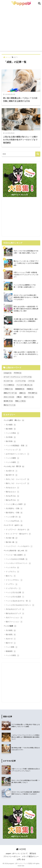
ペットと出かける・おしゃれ (16, 551)
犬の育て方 (12, 471)
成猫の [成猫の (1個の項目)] (22, 393)
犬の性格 (11, 437)
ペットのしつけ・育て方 (14, 467)
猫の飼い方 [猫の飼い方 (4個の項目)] (8, 401)
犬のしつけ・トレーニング (18, 479)
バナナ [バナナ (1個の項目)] (31, 381)
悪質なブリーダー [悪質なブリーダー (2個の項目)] (10, 393)
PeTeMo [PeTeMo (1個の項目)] (18, 373)
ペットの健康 (10, 626)
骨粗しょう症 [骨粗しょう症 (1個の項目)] (20, 401)
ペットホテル (13, 568)
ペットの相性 (13, 462)
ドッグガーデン (13, 588)
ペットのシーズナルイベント (18, 563)
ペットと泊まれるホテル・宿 (18, 601)
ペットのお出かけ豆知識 (17, 559)
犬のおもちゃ (13, 488)
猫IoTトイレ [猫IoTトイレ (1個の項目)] (29, 397)
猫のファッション (14, 622)
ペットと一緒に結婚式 (16, 555)
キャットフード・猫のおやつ (18, 534)
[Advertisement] (21, 29)
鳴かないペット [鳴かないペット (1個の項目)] (10, 405)
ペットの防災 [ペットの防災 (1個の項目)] (9, 385)
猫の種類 (11, 429)
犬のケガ (11, 639)
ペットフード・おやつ (13, 525)
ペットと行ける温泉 (15, 597)
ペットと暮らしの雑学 (16, 504)
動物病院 (11, 651)
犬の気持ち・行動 (14, 509)
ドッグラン (12, 584)
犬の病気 (11, 631)
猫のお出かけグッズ (15, 614)
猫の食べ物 (12, 542)
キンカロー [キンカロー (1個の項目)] (8, 381)
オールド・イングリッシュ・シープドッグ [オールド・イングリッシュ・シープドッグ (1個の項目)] (18, 377)
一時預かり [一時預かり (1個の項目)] (8, 389)
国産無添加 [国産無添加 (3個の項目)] (20, 389)
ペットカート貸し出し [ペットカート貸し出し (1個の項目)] (24, 385)
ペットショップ (13, 450)
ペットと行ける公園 (15, 593)
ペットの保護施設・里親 (17, 446)
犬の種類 (11, 425)
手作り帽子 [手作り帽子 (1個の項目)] (33, 393)
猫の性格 (11, 442)
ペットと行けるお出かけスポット (20, 605)
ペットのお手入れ (14, 521)
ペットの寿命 (13, 433)
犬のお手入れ (13, 496)
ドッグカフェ (13, 572)
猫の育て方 (12, 475)
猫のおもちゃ (13, 492)
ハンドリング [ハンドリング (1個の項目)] (20, 381)
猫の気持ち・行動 (14, 513)
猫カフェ (11, 576)
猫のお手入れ (13, 500)
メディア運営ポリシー (30, 857)
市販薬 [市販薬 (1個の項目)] (30, 389)
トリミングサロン (14, 580)
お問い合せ (21, 859)
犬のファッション (14, 618)
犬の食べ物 (12, 538)
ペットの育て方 (13, 517)
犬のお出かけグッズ (15, 609)
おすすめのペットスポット (18, 454)
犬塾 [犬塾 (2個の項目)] (19, 397)
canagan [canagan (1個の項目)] (8, 373)
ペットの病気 (13, 655)
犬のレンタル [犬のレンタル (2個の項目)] (9, 397)
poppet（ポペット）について (17, 853)
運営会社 (33, 853)
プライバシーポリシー (12, 857)
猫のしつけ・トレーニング (18, 483)
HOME (21, 849)
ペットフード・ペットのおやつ (19, 546)
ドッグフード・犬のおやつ (18, 530)
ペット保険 (12, 647)
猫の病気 (11, 635)
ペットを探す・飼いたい (14, 420)
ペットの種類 (13, 458)
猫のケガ (11, 643)
